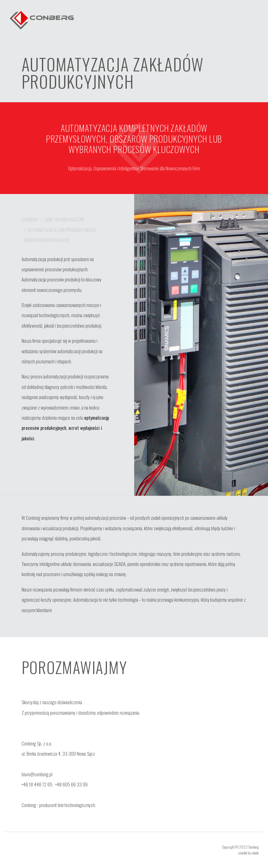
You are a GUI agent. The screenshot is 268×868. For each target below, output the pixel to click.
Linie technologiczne (64, 219)
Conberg (30, 219)
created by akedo (249, 853)
